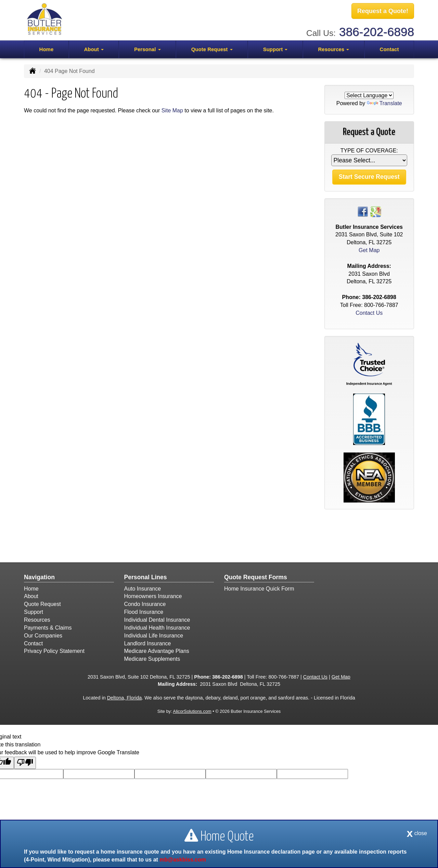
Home (47, 48)
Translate (384, 103)
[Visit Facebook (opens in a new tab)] (363, 211)
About (31, 596)
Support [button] (275, 48)
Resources (37, 620)
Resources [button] (333, 48)
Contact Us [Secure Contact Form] (369, 313)
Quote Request (42, 604)
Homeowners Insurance (153, 596)
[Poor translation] (25, 763)
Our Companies (43, 636)
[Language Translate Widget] (369, 95)
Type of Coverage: (369, 151)
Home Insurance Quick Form (259, 589)
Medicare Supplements (152, 659)
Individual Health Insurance (157, 628)
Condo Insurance (145, 604)
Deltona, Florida (125, 698)
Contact (389, 48)
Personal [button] (147, 48)
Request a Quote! (383, 11)
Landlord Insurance (148, 643)
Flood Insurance (144, 612)
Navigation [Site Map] (39, 577)
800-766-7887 (381, 305)
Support (34, 612)
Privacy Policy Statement (54, 651)
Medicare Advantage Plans (157, 651)
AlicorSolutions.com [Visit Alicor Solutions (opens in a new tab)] (192, 711)
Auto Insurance (143, 589)
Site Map (172, 110)
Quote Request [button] (212, 48)
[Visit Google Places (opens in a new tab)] (376, 211)
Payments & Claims (48, 628)
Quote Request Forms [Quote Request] (256, 577)
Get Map (369, 250)
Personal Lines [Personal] (146, 577)
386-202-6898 (377, 31)
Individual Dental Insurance (157, 620)
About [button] (94, 48)
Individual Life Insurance (154, 636)
